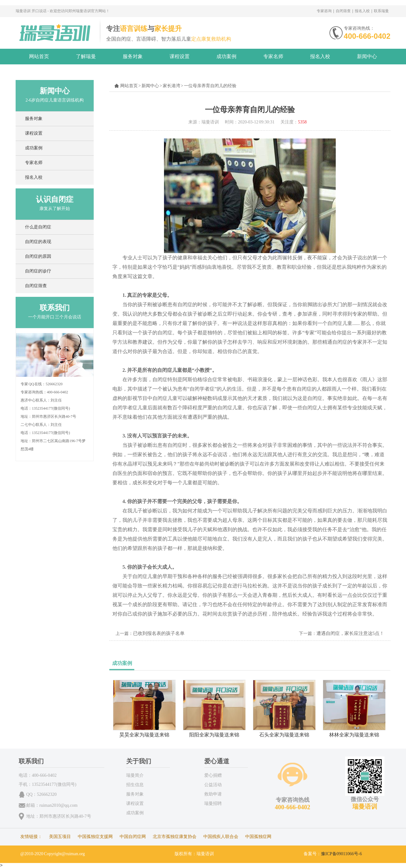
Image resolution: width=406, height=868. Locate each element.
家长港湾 (171, 86)
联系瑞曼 (381, 11)
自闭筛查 (343, 11)
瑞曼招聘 (213, 803)
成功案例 (226, 56)
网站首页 (39, 56)
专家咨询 (324, 11)
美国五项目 (60, 837)
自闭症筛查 (36, 286)
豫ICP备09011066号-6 (342, 854)
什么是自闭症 (38, 227)
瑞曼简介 (135, 775)
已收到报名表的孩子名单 (159, 633)
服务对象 (133, 56)
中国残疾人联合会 (221, 837)
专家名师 (273, 56)
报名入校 (362, 11)
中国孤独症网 (258, 837)
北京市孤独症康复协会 (175, 837)
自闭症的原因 (38, 256)
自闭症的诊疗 (38, 271)
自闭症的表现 (38, 242)
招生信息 (135, 785)
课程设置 (180, 56)
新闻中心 (367, 56)
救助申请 (213, 794)
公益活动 (213, 785)
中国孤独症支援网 (95, 837)
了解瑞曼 (86, 56)
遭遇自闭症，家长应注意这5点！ (350, 633)
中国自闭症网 (133, 837)
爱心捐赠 (213, 775)
